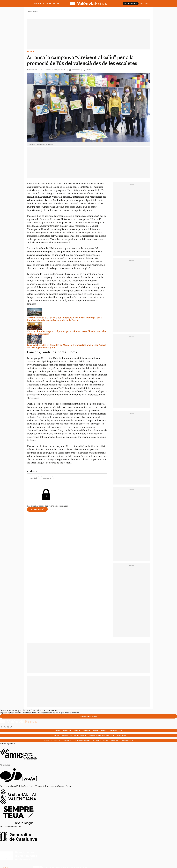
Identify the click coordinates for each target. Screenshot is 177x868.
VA (54, 4)
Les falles (55, 735)
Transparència (127, 740)
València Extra (32, 70)
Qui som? (58, 740)
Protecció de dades (82, 740)
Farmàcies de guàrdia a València (74, 735)
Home (29, 12)
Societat (96, 730)
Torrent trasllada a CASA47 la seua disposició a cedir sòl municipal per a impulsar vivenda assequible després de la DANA (65, 319)
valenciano (47, 478)
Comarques (67, 730)
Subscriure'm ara (88, 716)
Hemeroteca (122, 735)
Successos (113, 730)
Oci (121, 730)
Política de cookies (100, 740)
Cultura (104, 730)
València (30, 52)
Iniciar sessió (37, 509)
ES (58, 4)
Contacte (48, 740)
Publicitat (115, 740)
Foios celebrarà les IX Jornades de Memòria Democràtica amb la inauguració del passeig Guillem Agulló (67, 346)
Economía (86, 730)
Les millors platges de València (101, 735)
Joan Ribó (33, 478)
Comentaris (74, 70)
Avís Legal (68, 740)
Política (77, 730)
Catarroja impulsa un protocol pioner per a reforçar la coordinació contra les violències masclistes (67, 333)
